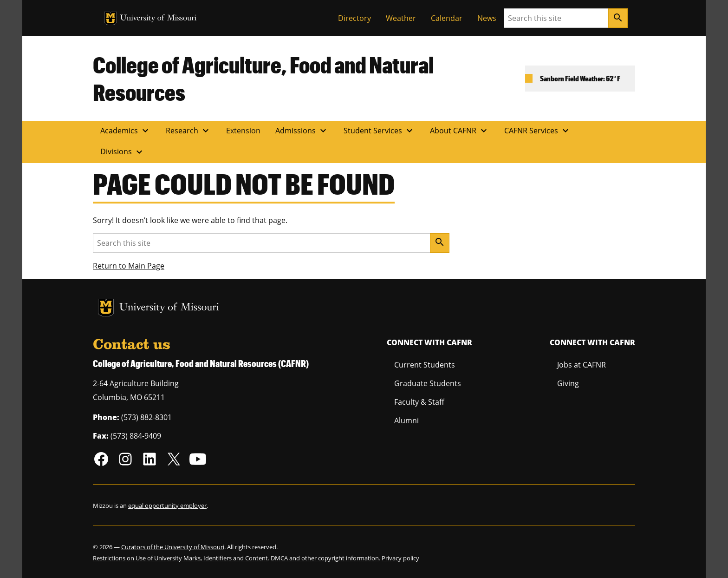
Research (188, 131)
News (487, 18)
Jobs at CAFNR (582, 365)
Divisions (123, 152)
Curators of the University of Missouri (173, 547)
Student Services (379, 131)
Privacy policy (400, 558)
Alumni (406, 420)
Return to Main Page (129, 266)
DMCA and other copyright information (325, 558)
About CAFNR (460, 131)
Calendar (447, 18)
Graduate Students (428, 383)
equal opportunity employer (167, 506)
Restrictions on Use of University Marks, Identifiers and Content (180, 558)
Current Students (425, 365)
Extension (243, 131)
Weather (401, 18)
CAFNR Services (538, 131)
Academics (126, 131)
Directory (354, 18)
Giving (568, 383)
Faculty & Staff (419, 402)
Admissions (302, 131)
